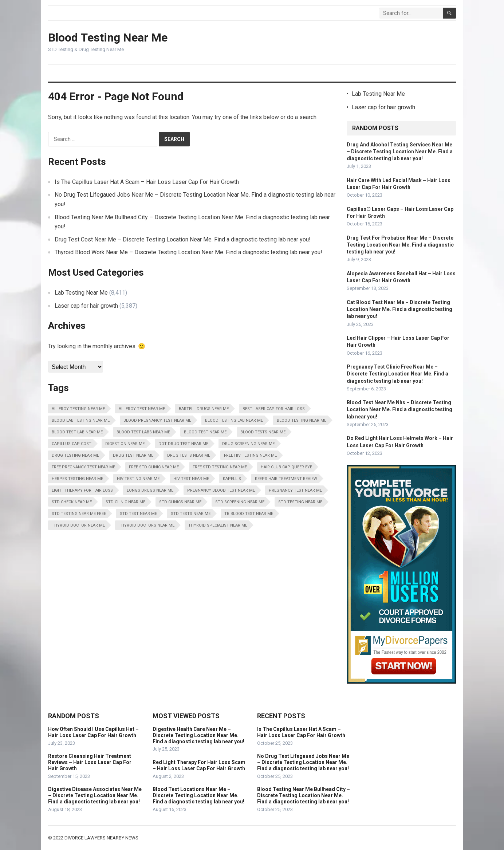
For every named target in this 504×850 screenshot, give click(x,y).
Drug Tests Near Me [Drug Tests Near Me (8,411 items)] (189, 455)
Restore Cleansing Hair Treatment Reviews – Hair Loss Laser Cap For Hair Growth (90, 762)
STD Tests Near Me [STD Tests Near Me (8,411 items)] (191, 514)
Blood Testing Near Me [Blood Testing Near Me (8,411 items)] (302, 420)
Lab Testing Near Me (81, 293)
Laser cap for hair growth (86, 306)
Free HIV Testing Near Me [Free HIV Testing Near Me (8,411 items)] (250, 455)
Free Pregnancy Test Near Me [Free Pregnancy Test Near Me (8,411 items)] (83, 467)
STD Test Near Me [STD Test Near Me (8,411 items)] (138, 514)
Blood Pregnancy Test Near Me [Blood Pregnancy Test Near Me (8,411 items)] (157, 420)
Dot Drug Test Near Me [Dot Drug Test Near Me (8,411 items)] (183, 444)
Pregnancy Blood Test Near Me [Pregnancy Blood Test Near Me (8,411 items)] (221, 490)
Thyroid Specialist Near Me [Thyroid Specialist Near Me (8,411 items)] (218, 525)
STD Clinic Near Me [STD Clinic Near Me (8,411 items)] (125, 502)
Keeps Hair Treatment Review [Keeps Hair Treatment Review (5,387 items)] (286, 479)
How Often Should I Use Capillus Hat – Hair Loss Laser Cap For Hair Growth (93, 732)
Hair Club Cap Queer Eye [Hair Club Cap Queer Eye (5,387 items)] (286, 467)
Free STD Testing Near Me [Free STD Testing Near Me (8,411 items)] (220, 467)
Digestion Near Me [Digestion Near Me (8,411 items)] (125, 444)
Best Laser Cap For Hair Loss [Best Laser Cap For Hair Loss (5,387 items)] (274, 409)
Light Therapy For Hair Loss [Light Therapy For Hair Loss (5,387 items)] (82, 490)
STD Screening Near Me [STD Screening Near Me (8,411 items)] (240, 502)
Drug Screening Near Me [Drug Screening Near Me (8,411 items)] (248, 444)
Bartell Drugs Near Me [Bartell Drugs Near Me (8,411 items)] (204, 409)
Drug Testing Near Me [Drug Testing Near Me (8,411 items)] (75, 455)
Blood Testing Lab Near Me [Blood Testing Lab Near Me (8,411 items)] (234, 420)
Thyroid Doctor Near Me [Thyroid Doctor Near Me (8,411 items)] (78, 525)
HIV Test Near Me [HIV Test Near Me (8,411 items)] (191, 479)
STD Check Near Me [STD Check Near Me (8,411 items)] (72, 502)
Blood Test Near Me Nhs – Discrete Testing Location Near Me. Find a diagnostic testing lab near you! (399, 409)
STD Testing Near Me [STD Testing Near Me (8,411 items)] (300, 502)
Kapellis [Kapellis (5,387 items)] (232, 479)
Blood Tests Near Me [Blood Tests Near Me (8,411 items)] (263, 432)
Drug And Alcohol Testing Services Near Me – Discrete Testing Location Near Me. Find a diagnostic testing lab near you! (400, 151)
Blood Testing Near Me (108, 38)
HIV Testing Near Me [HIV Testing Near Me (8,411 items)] (138, 479)
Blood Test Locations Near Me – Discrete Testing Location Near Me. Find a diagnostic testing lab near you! (198, 795)
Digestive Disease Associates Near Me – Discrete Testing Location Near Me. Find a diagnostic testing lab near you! (95, 795)
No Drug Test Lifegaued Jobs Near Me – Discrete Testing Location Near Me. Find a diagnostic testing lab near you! (303, 762)
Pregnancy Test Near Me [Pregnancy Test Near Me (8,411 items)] (295, 490)
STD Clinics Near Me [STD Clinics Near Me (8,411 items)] (180, 502)
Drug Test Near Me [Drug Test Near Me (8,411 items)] (133, 455)
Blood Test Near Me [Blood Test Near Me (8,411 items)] (205, 432)
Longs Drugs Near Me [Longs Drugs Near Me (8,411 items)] (150, 490)
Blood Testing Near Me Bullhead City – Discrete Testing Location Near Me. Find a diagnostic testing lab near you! (304, 795)
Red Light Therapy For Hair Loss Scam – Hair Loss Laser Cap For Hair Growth (199, 765)
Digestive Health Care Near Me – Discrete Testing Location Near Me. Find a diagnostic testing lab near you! (198, 735)
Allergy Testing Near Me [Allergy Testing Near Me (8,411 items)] (78, 409)
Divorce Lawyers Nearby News (101, 838)
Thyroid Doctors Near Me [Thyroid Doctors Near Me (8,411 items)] (147, 525)
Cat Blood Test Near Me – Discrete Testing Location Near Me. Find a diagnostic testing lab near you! (399, 309)
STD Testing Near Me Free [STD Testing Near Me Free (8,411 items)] (79, 514)
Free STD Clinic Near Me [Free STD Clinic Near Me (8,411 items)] (154, 467)
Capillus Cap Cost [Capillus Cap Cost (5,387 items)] (72, 444)
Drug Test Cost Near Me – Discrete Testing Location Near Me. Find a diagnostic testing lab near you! (183, 239)
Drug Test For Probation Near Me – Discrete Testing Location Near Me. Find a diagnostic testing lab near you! (400, 245)
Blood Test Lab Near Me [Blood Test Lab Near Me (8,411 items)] (77, 432)
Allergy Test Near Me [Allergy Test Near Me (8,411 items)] (142, 409)
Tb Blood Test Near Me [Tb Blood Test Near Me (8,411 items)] (249, 514)
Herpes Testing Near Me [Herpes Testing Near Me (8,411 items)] (77, 479)
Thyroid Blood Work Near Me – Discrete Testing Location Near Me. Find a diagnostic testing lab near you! (188, 252)
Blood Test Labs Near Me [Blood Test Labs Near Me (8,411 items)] (143, 432)
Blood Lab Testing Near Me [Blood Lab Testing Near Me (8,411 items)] (81, 420)
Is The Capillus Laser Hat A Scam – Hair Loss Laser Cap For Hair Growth (147, 182)
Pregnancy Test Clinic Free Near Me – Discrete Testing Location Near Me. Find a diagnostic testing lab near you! (397, 374)
